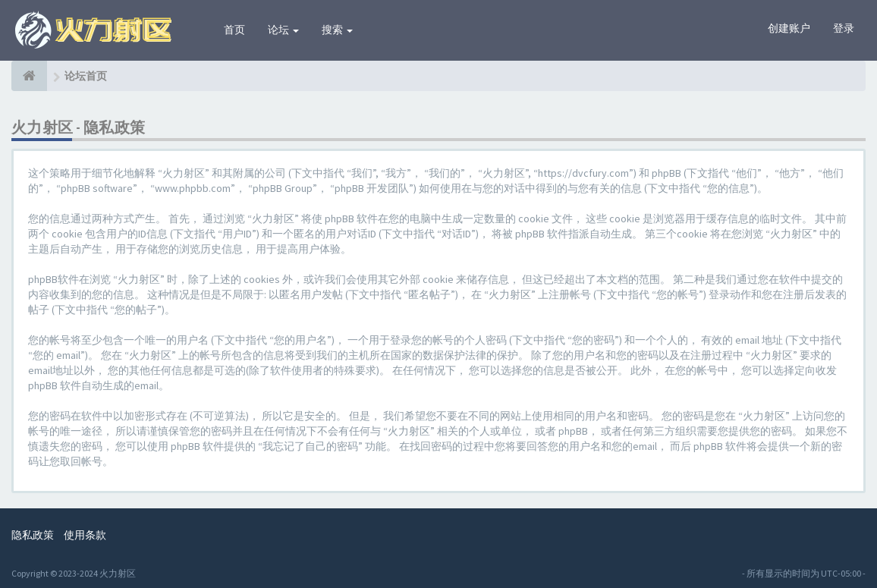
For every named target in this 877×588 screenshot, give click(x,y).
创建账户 (789, 28)
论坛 (283, 30)
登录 (844, 28)
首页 (234, 30)
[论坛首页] (29, 76)
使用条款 (85, 535)
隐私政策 (33, 535)
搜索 (337, 30)
